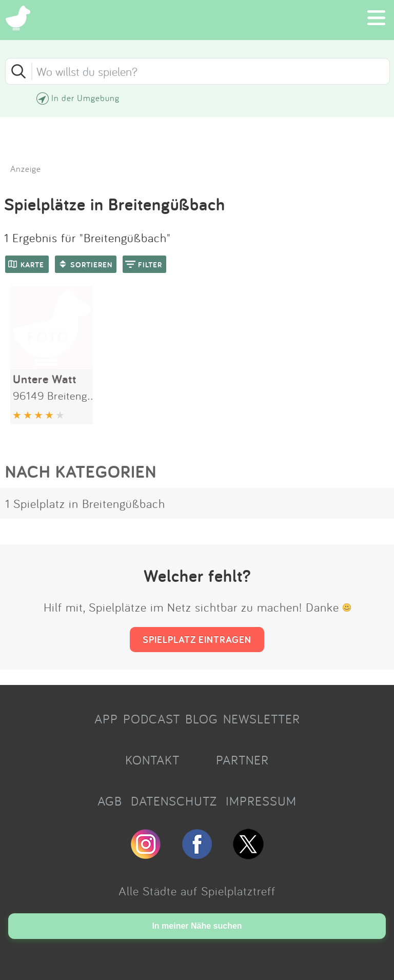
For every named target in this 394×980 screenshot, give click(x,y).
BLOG (202, 719)
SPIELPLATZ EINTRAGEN (197, 639)
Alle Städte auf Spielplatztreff (197, 891)
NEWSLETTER (262, 719)
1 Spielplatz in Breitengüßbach (85, 503)
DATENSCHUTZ (174, 801)
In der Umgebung (85, 98)
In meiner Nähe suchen (197, 926)
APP (106, 719)
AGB (110, 801)
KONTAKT (152, 760)
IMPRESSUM (261, 801)
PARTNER (242, 760)
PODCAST (152, 719)
